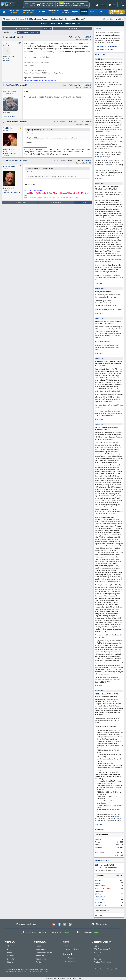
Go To (35, 32)
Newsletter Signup (72, 949)
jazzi (64, 85)
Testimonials (41, 959)
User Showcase (43, 949)
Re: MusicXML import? (16, 85)
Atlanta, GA (7, 60)
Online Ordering (83, 6)
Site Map (118, 969)
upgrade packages (104, 157)
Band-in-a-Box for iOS (59, 19)
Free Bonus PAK (110, 165)
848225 (89, 37)
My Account (70, 958)
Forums (21, 19)
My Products (70, 961)
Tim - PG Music (60, 122)
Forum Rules (70, 23)
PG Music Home (9, 19)
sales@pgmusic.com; (25, 972)
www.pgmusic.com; (12, 972)
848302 (89, 122)
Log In (119, 19)
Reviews (40, 962)
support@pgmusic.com (40, 972)
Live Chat (68, 6)
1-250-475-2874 (80, 3)
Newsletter (102, 924)
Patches (97, 946)
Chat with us (87, 933)
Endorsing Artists (43, 956)
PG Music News (101, 55)
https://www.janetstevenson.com (35, 78)
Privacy (109, 969)
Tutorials (97, 959)
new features (110, 345)
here (102, 407)
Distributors (12, 956)
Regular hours (99, 310)
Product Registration (102, 962)
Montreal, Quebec (9, 117)
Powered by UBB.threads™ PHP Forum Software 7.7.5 (63, 979)
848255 (89, 85)
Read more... (99, 179)
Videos (97, 956)
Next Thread (72, 28)
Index (47, 28)
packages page (100, 278)
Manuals (97, 952)
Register (108, 19)
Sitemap (11, 962)
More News (99, 830)
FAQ (79, 23)
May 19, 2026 (100, 184)
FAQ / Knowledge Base (103, 949)
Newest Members (102, 860)
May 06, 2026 (100, 691)
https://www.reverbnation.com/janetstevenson (40, 80)
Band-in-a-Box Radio (45, 952)
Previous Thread (22, 28)
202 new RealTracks (113, 635)
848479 (89, 160)
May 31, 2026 (100, 59)
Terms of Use (99, 969)
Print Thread (23, 32)
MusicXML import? (14, 37)
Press (9, 952)
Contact (10, 949)
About (10, 946)
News (67, 946)
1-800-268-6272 (69, 3)
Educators (11, 959)
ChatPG (98, 29)
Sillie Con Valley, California (12, 192)
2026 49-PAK (102, 678)
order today (106, 341)
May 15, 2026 (100, 289)
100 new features (109, 129)
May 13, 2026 (100, 358)
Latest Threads (56, 23)
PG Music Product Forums (37, 19)
